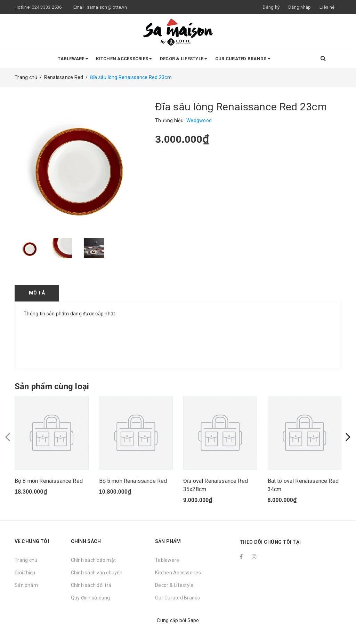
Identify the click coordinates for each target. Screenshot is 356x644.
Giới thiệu (25, 573)
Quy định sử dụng (91, 598)
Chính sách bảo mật (94, 560)
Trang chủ (26, 560)
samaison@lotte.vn (107, 7)
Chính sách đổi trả (91, 585)
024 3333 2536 (47, 7)
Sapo (193, 620)
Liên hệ (327, 7)
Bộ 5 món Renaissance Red (133, 481)
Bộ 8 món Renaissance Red (49, 481)
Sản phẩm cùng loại (52, 386)
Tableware (73, 59)
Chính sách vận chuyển (97, 573)
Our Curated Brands (243, 59)
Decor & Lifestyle (184, 59)
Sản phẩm (26, 585)
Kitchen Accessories (124, 59)
